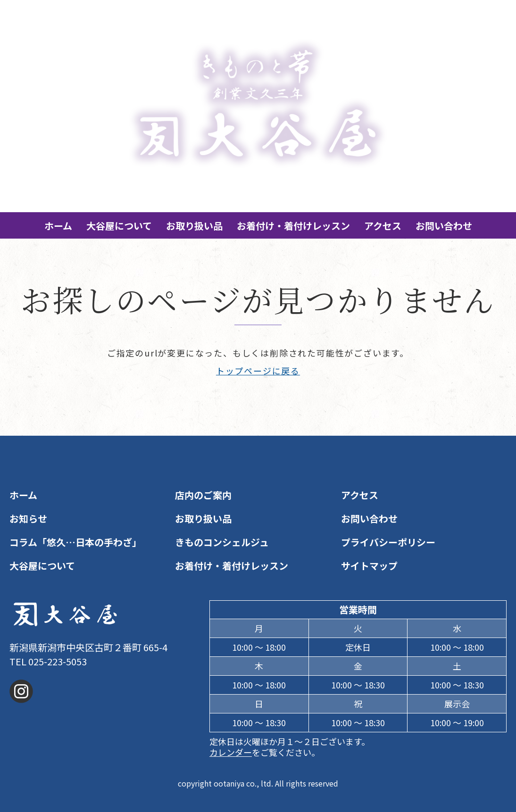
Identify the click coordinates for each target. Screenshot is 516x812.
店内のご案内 (203, 495)
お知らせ (28, 518)
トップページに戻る (258, 371)
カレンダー (231, 752)
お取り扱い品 (194, 226)
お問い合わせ (444, 226)
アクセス (383, 226)
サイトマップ (369, 566)
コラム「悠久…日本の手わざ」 (75, 542)
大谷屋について (119, 226)
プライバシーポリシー (388, 542)
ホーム (58, 226)
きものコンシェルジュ (222, 542)
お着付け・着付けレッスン (293, 226)
